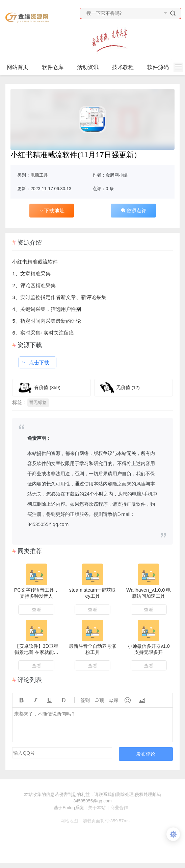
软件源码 (161, 67)
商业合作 (119, 808)
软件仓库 (56, 67)
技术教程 (126, 67)
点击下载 (35, 362)
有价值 (47, 387)
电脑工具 (39, 175)
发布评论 (146, 754)
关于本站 (97, 808)
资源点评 (133, 211)
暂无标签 (38, 402)
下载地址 (52, 211)
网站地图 (67, 821)
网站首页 (18, 67)
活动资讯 (91, 67)
